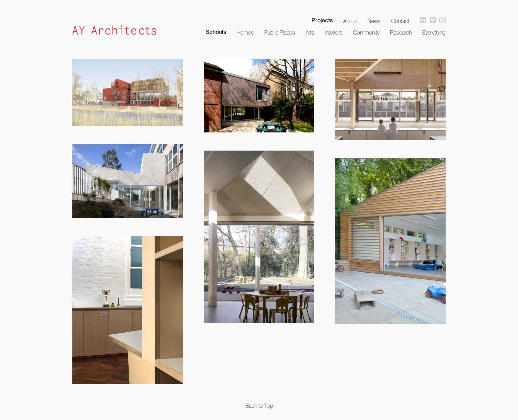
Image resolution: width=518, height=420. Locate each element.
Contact (400, 21)
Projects (322, 21)
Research (401, 32)
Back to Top (259, 406)
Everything (434, 32)
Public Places (280, 32)
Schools (216, 33)
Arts (310, 32)
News (374, 21)
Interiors (334, 32)
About (350, 21)
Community (366, 32)
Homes (245, 32)
